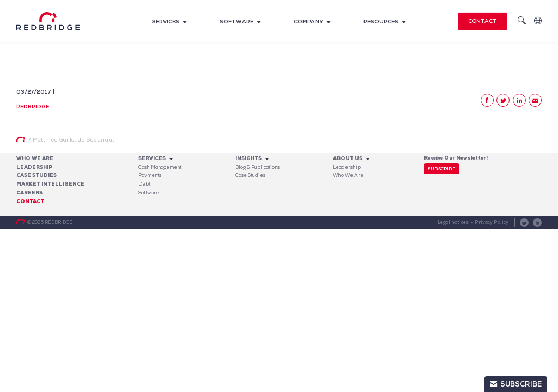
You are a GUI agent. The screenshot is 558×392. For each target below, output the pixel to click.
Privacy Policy (492, 222)
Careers (29, 193)
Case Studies (250, 175)
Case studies (37, 175)
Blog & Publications (257, 167)
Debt (144, 184)
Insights (248, 158)
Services (166, 22)
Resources (381, 22)
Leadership (34, 167)
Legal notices (453, 222)
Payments (150, 175)
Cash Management (160, 167)
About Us (348, 158)
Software (236, 22)
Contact (483, 20)
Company (308, 22)
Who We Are (35, 158)
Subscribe (442, 169)
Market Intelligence (50, 184)
